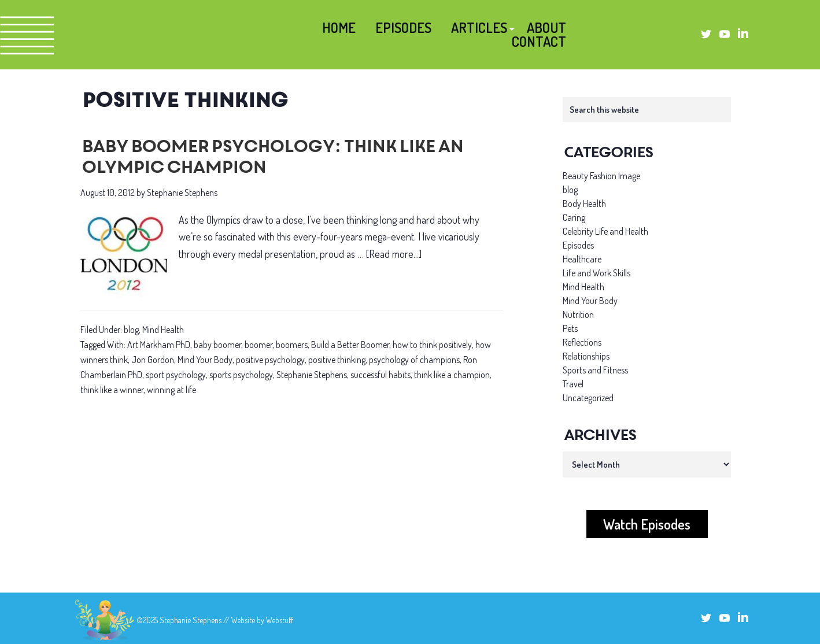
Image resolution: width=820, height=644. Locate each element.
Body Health (584, 203)
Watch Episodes (647, 524)
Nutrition (578, 314)
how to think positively (432, 345)
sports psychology (241, 375)
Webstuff (280, 620)
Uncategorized (588, 398)
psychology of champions (414, 360)
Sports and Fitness (595, 370)
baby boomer (217, 345)
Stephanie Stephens (312, 375)
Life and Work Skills (596, 273)
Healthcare (582, 259)
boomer (258, 345)
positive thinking (337, 360)
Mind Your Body (205, 360)
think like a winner (112, 390)
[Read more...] (394, 254)
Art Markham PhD (159, 345)
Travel (573, 384)
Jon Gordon (153, 360)
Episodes (578, 245)
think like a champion (452, 375)
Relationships (586, 356)
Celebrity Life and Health (605, 231)
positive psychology (270, 360)
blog (131, 330)
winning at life (171, 390)
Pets (570, 328)
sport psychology (176, 375)
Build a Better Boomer (350, 345)
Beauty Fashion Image (601, 176)
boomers (292, 345)
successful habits (381, 375)
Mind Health (163, 330)
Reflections (582, 342)
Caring (574, 217)
